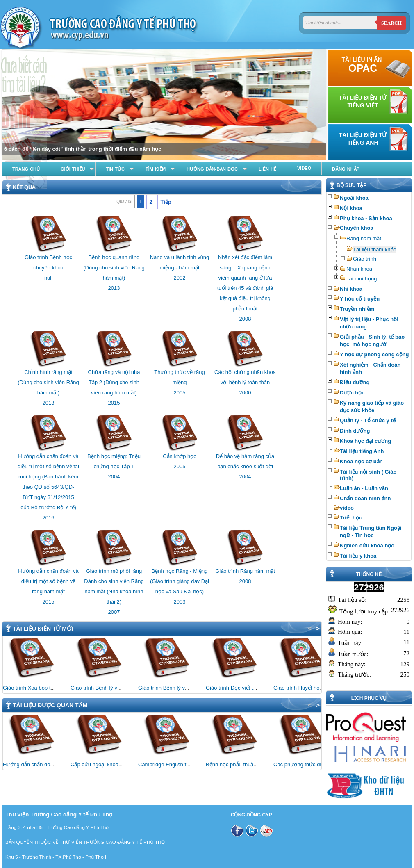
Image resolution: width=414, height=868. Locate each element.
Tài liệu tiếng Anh (362, 451)
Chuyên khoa (357, 228)
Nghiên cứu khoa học (367, 546)
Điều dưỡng (355, 382)
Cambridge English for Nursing (174, 764)
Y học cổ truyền (360, 299)
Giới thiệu (73, 169)
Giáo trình (365, 259)
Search (391, 23)
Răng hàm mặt (364, 238)
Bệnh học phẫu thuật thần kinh (242, 764)
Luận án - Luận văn (364, 488)
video (347, 508)
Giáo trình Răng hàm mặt (245, 571)
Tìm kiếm (156, 169)
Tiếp (166, 202)
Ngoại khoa (354, 198)
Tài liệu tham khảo (375, 249)
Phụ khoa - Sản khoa (366, 218)
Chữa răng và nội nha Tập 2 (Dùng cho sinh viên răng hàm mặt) (114, 382)
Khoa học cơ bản (361, 461)
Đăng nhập (346, 169)
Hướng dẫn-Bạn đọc (212, 169)
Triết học (351, 518)
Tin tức (115, 169)
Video (304, 168)
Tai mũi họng (362, 279)
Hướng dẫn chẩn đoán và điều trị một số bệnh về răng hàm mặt (48, 581)
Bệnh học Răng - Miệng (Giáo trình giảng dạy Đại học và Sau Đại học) (180, 581)
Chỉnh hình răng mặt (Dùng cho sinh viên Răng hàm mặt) (48, 382)
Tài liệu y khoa (358, 556)
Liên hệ (267, 169)
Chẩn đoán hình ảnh (365, 498)
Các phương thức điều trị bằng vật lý (317, 764)
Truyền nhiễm (357, 309)
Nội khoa (351, 208)
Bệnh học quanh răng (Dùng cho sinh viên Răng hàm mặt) (114, 268)
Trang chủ (26, 169)
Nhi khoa (351, 289)
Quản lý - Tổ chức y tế (368, 420)
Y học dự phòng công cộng (374, 354)
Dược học (352, 393)
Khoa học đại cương (365, 441)
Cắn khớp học (180, 456)
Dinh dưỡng (355, 431)
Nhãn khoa (359, 269)
